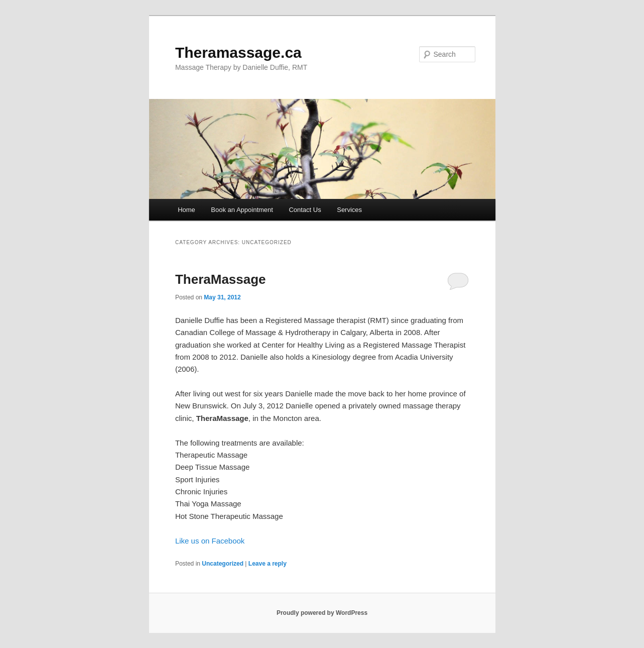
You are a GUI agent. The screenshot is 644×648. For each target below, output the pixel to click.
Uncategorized (223, 564)
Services (349, 210)
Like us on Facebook (210, 541)
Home (186, 210)
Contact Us (305, 210)
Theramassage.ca (238, 52)
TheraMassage (221, 279)
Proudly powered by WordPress (322, 613)
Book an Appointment (242, 210)
